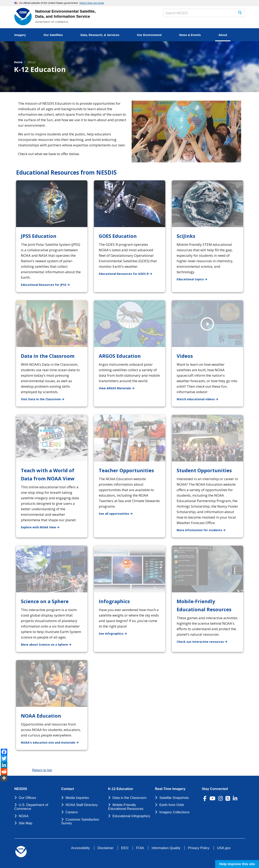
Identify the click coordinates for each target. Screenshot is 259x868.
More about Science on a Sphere (48, 644)
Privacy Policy (199, 848)
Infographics (114, 601)
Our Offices (27, 798)
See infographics (115, 633)
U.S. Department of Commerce (31, 807)
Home (18, 62)
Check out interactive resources (204, 641)
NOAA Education (41, 716)
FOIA (140, 848)
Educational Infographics (131, 816)
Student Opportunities (204, 470)
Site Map (25, 823)
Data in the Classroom (48, 356)
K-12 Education (121, 789)
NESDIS (21, 789)
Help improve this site (237, 864)
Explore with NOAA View (42, 527)
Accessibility (81, 848)
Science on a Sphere (45, 601)
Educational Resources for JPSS (48, 284)
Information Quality (166, 848)
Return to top (42, 770)
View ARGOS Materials (119, 388)
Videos (185, 356)
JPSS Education (39, 236)
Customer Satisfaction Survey (80, 821)
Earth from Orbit (172, 805)
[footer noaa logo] (21, 852)
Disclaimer (106, 848)
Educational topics (194, 279)
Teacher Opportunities (126, 470)
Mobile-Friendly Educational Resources (126, 807)
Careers (72, 812)
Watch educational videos (200, 399)
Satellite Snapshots (174, 798)
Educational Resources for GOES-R (128, 274)
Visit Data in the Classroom (45, 399)
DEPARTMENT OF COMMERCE (52, 22)
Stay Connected (215, 789)
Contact (68, 789)
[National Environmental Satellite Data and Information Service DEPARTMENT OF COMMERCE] (23, 17)
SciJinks (186, 236)
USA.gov (224, 848)
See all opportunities (118, 513)
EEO (125, 848)
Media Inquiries (77, 798)
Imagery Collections (175, 812)
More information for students (203, 530)
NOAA (24, 816)
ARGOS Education (120, 356)
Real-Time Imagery (170, 789)
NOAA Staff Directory (82, 805)
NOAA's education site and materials (52, 742)
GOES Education (118, 236)
